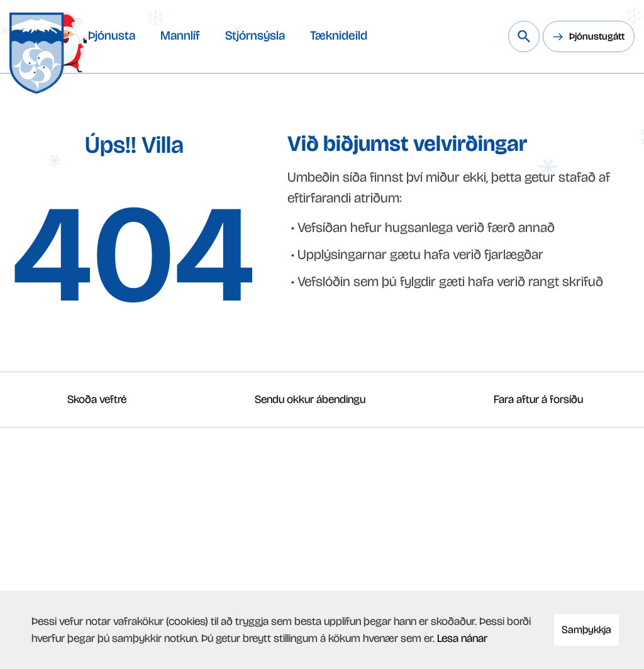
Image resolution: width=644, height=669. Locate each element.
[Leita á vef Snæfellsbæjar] (524, 36)
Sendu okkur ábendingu (310, 399)
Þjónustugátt (597, 36)
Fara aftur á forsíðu (538, 399)
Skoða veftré (97, 399)
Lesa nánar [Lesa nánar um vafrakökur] (462, 638)
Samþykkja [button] (586, 630)
